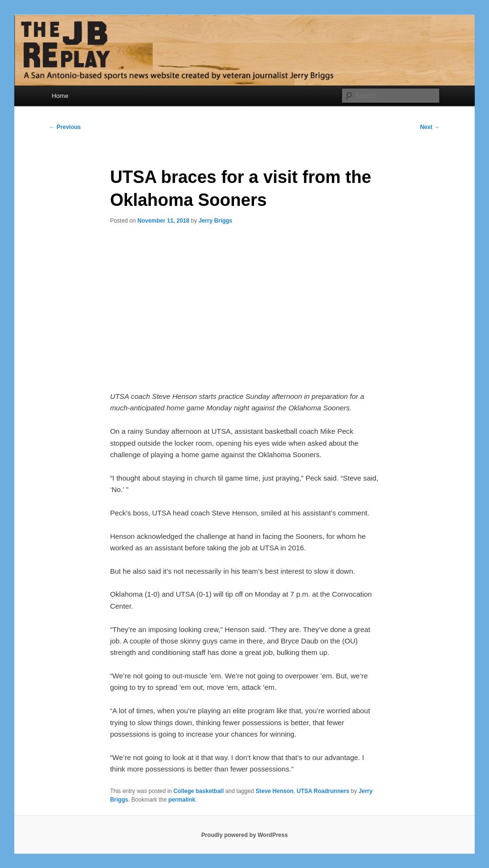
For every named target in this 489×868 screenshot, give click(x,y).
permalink (182, 800)
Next (430, 127)
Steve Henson (274, 791)
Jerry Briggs (216, 221)
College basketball (198, 791)
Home (60, 96)
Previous (65, 127)
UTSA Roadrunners (323, 791)
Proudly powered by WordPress (244, 835)
